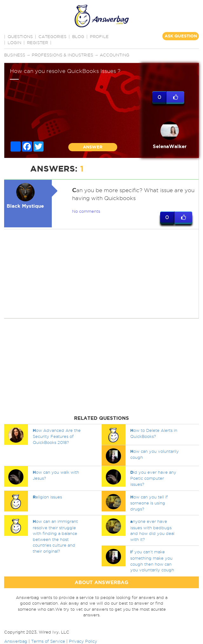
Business (15, 55)
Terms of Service (48, 641)
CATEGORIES (52, 36)
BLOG (78, 36)
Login (14, 42)
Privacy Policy (83, 641)
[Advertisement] (101, 274)
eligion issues (47, 497)
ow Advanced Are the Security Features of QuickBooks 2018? (57, 436)
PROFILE (99, 36)
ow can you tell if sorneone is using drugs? (149, 503)
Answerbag (16, 641)
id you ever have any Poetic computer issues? (153, 478)
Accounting (115, 55)
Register (37, 42)
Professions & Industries (62, 55)
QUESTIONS (20, 36)
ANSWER (93, 147)
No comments (86, 211)
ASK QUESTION (181, 36)
